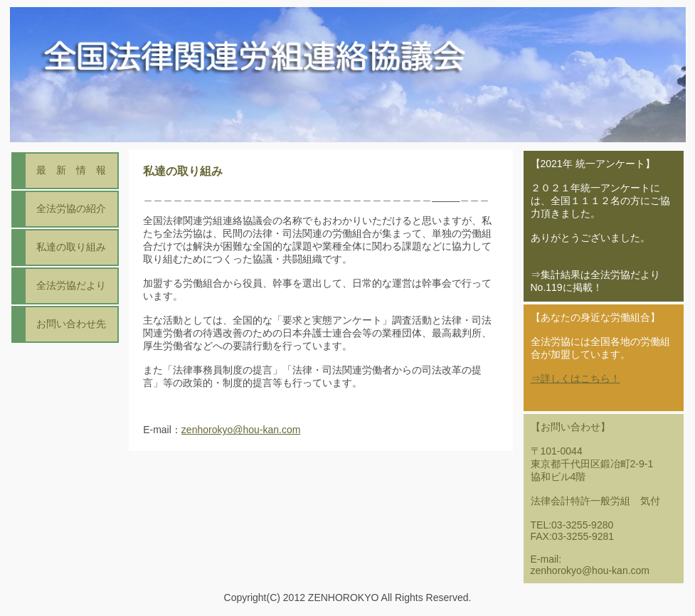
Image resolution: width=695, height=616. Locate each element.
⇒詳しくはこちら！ (575, 378)
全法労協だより (71, 285)
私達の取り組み (71, 247)
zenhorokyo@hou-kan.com (241, 430)
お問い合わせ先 (71, 324)
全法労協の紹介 (71, 208)
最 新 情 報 (71, 170)
